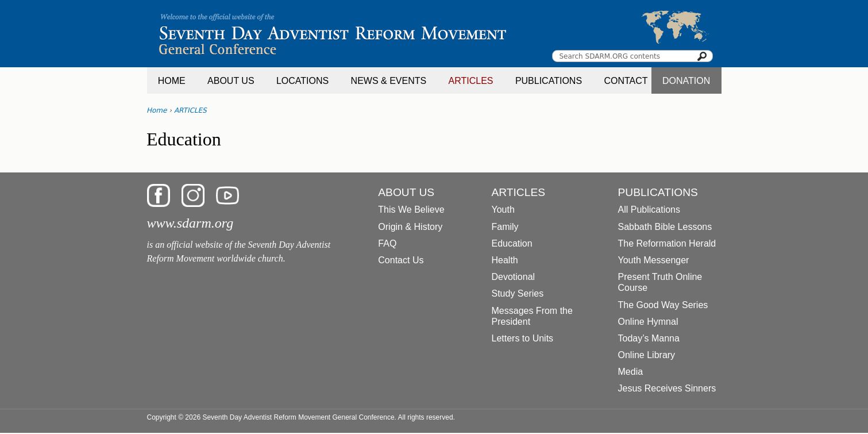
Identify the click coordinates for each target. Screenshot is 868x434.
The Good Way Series (663, 305)
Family (505, 227)
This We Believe (411, 210)
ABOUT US (231, 81)
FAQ (387, 243)
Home (157, 110)
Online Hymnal (648, 322)
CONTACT (626, 81)
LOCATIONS (302, 81)
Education (512, 243)
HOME (172, 81)
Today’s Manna (649, 338)
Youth (503, 210)
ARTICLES (471, 81)
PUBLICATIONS (549, 81)
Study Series (518, 293)
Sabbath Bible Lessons (665, 227)
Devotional (514, 277)
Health (505, 260)
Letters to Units (523, 338)
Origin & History (410, 227)
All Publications (649, 210)
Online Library (647, 355)
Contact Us (401, 260)
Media (631, 372)
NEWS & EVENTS (389, 81)
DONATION (686, 81)
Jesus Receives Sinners (667, 388)
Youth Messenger (654, 260)
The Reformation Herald (667, 243)
